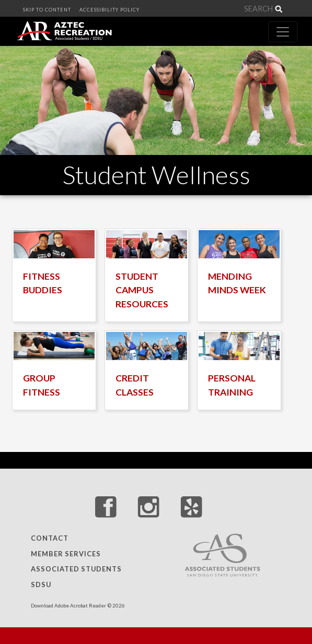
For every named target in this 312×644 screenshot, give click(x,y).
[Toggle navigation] (283, 32)
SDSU (41, 585)
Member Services (66, 554)
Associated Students (76, 569)
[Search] (252, 9)
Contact (50, 539)
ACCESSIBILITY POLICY (109, 10)
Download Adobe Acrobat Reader (68, 606)
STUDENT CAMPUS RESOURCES (142, 290)
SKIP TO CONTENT (47, 10)
